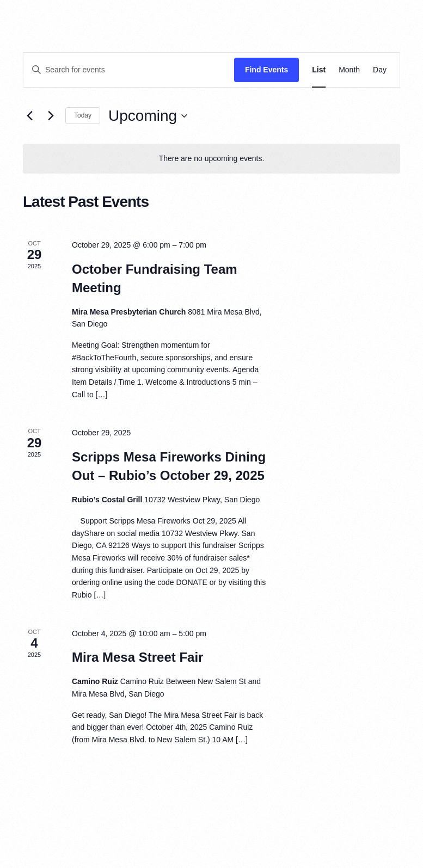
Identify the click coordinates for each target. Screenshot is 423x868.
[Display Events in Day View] (380, 70)
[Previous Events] (29, 116)
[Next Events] (51, 116)
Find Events (266, 70)
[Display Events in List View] (319, 70)
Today (83, 115)
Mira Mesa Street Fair (137, 657)
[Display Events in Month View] (349, 70)
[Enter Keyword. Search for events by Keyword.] (129, 70)
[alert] (211, 159)
